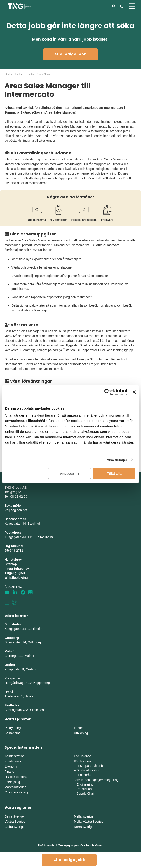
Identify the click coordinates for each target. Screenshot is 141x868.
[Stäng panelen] (134, 392)
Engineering (85, 784)
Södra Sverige (15, 827)
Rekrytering (13, 728)
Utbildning (81, 733)
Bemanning (13, 733)
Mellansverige (84, 816)
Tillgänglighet (15, 573)
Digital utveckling (88, 770)
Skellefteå (12, 705)
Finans (9, 772)
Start (7, 74)
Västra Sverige (15, 822)
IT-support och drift (90, 766)
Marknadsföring (15, 787)
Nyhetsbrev (13, 560)
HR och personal (16, 777)
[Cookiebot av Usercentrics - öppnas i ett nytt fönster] (108, 392)
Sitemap (11, 564)
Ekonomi (11, 766)
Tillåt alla (114, 473)
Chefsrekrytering (16, 792)
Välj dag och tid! (16, 510)
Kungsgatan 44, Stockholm (23, 524)
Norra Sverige (84, 827)
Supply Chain (86, 793)
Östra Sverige (14, 816)
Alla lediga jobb (71, 54)
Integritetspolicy (17, 569)
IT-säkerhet (85, 775)
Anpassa (70, 473)
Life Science (82, 756)
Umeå (9, 692)
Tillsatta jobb (20, 74)
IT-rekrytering (83, 761)
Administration (15, 756)
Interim (79, 728)
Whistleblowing (16, 578)
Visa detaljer (117, 460)
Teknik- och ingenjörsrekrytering (96, 780)
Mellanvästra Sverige (89, 822)
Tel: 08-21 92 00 (16, 497)
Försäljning (12, 782)
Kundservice (13, 761)
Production (84, 789)
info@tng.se (13, 492)
